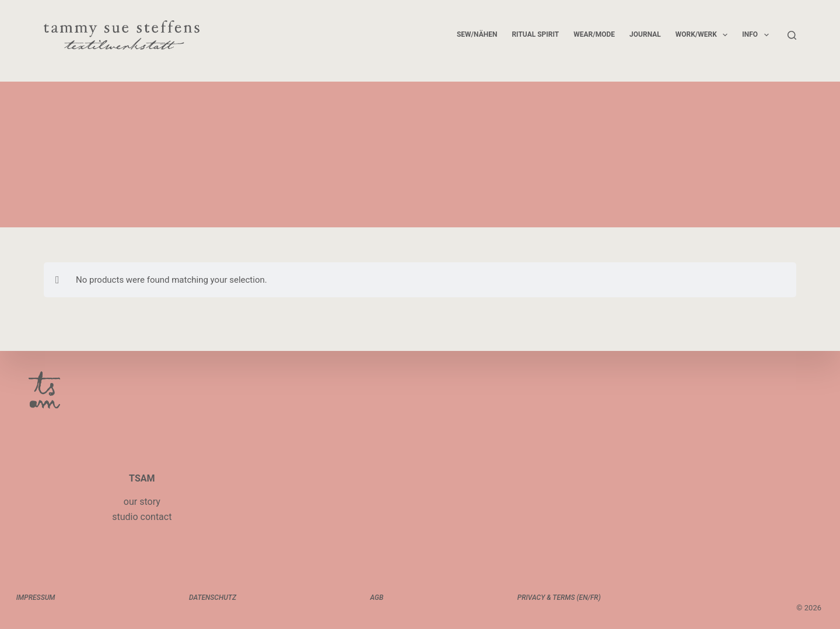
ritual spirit (535, 34)
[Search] (792, 35)
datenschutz (213, 598)
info (757, 35)
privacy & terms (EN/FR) (558, 598)
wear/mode (594, 34)
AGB (377, 598)
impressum (37, 598)
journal (645, 34)
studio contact (142, 517)
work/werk (704, 35)
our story (142, 502)
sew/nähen (477, 34)
